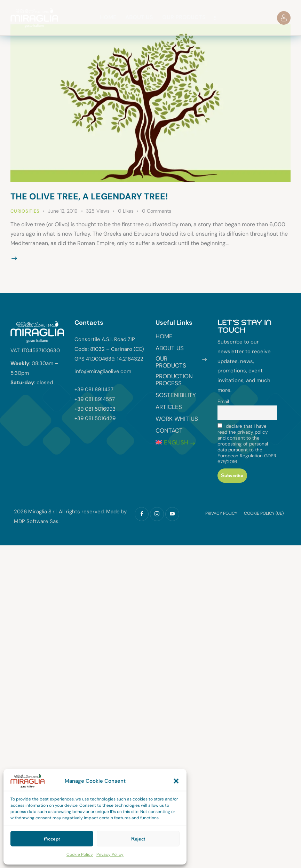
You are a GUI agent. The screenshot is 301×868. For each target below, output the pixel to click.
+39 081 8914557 (95, 399)
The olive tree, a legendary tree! (89, 196)
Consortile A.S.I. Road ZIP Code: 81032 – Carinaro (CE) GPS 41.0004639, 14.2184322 (109, 349)
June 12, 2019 (63, 211)
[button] (176, 781)
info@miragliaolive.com (103, 371)
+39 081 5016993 (95, 409)
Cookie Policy (80, 854)
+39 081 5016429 (95, 418)
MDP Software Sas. (37, 521)
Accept (52, 839)
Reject (138, 839)
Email (223, 401)
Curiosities (25, 211)
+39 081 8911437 (94, 389)
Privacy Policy (110, 854)
